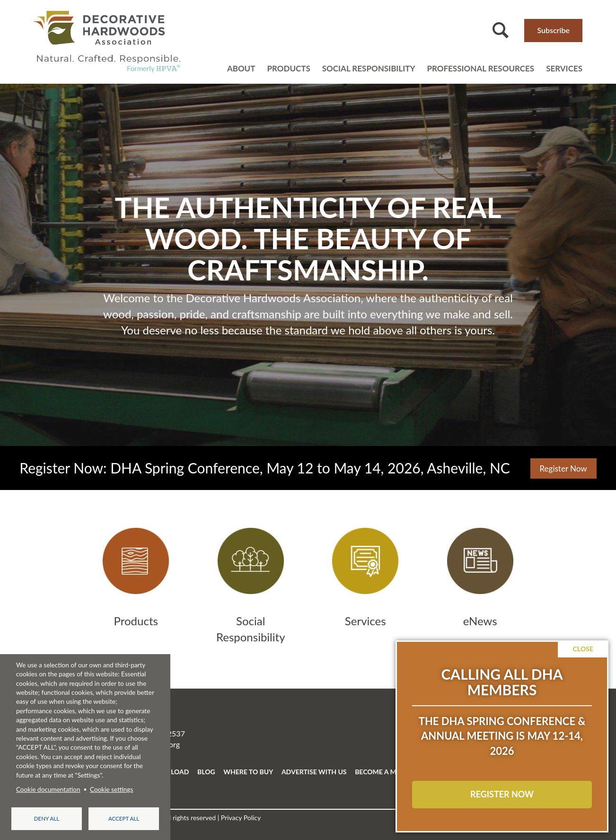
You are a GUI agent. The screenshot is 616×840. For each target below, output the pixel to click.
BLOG (206, 772)
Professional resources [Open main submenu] (480, 68)
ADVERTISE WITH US (314, 772)
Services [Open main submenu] (564, 68)
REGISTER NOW (502, 794)
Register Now (563, 468)
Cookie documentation (48, 789)
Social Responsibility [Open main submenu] (369, 68)
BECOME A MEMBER (387, 772)
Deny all (47, 818)
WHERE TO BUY (248, 772)
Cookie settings (111, 789)
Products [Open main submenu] (288, 68)
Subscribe (553, 30)
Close (583, 649)
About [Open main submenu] (241, 68)
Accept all (124, 818)
